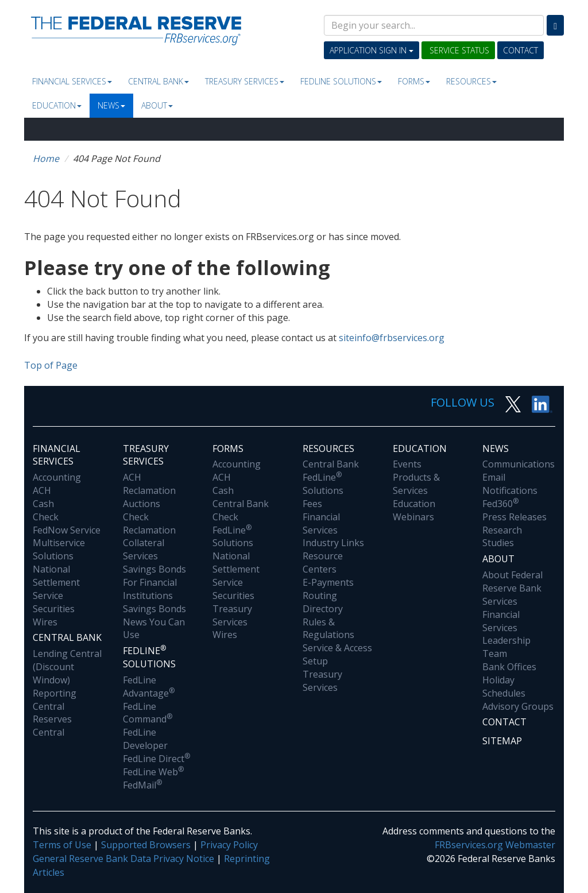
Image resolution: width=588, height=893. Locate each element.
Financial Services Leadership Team (506, 634)
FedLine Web (153, 772)
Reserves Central (52, 726)
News (111, 105)
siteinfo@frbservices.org (392, 338)
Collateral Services (144, 549)
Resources (471, 81)
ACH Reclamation (149, 484)
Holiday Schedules (504, 687)
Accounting (57, 477)
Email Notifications (510, 484)
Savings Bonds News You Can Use (154, 622)
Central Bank (158, 81)
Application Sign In (372, 50)
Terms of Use (62, 845)
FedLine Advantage (149, 687)
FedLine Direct (156, 759)
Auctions (142, 504)
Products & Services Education (416, 490)
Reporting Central (55, 700)
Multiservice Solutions (59, 549)
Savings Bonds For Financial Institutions (154, 582)
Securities (54, 609)
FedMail (142, 785)
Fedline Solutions (341, 81)
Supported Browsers (146, 845)
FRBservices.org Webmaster (495, 845)
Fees (312, 504)
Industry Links (333, 543)
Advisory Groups (518, 706)
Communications (519, 464)
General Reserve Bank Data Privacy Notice (123, 859)
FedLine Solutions (233, 537)
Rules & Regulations (328, 629)
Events (407, 464)
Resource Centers (323, 563)
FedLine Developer (145, 739)
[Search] (555, 25)
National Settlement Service (56, 582)
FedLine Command (148, 713)
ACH (42, 490)
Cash (43, 504)
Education (57, 105)
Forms (414, 81)
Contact (521, 50)
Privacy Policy (229, 845)
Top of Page (51, 365)
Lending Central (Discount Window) (67, 667)
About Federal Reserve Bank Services (512, 588)
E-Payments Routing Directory (328, 596)
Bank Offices (509, 667)
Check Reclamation (149, 523)
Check (46, 517)
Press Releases (514, 517)
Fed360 (500, 504)
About (157, 105)
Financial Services (72, 81)
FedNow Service (67, 530)
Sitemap (502, 741)
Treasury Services (245, 81)
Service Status (458, 50)
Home (46, 159)
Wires (45, 622)
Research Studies (502, 537)
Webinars (413, 517)
